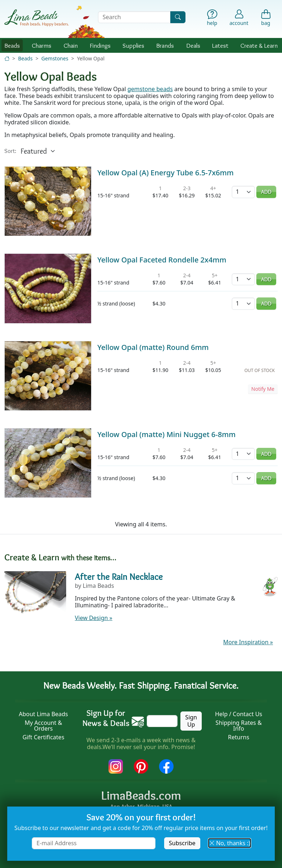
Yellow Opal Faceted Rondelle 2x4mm (162, 260)
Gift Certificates (43, 737)
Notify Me (263, 389)
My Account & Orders (43, 726)
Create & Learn (259, 45)
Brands (165, 45)
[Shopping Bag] (266, 19)
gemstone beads (150, 89)
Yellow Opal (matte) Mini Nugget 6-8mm (166, 434)
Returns (239, 737)
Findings (100, 45)
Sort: (10, 151)
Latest (220, 45)
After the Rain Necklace (119, 576)
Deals (193, 45)
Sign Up (191, 721)
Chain (71, 45)
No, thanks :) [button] (230, 843)
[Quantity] (243, 192)
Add (266, 192)
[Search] (178, 17)
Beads (12, 45)
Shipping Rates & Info (239, 726)
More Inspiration (248, 642)
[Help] (212, 19)
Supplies (133, 45)
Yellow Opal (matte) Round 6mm (153, 347)
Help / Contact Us (239, 714)
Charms (42, 45)
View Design (94, 618)
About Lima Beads (43, 714)
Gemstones (55, 58)
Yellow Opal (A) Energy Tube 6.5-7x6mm (165, 173)
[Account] (239, 17)
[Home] (7, 58)
